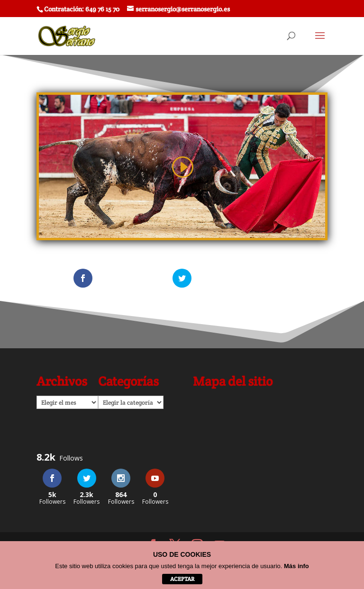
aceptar (182, 579)
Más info (296, 566)
